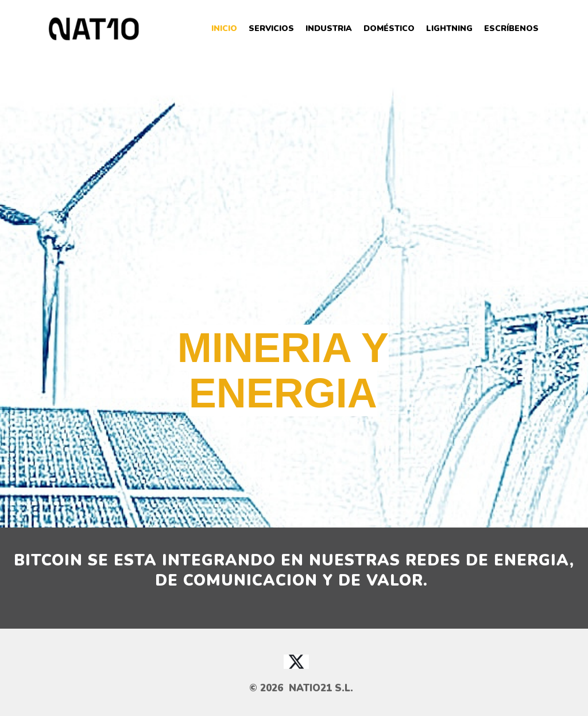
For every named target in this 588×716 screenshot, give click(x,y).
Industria (329, 28)
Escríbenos (511, 28)
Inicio (224, 28)
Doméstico (389, 28)
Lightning (449, 28)
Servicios (271, 28)
